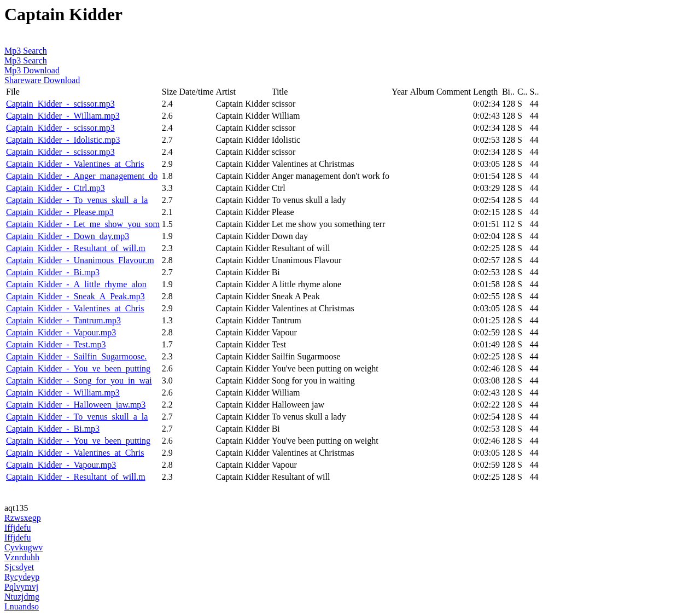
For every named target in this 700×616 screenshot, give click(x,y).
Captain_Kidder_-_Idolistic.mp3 (63, 140)
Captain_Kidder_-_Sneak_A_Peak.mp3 (75, 296)
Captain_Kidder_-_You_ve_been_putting (78, 368)
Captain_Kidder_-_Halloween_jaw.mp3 (76, 405)
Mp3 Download (32, 70)
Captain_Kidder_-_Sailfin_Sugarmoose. (76, 356)
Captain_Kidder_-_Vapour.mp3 (61, 332)
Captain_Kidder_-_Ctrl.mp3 (56, 188)
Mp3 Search (26, 51)
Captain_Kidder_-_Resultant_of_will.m (76, 248)
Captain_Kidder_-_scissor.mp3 (60, 104)
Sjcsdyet (19, 567)
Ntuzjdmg (22, 597)
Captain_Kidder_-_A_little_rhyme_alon (76, 284)
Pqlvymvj (21, 587)
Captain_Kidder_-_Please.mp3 (60, 212)
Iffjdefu (18, 528)
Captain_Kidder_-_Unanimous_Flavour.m (80, 260)
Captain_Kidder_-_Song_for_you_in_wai (79, 380)
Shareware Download (42, 80)
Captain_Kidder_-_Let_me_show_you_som (83, 224)
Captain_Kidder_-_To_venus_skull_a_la (77, 200)
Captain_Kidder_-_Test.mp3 (56, 344)
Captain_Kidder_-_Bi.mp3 (53, 272)
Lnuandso (22, 606)
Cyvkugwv (24, 547)
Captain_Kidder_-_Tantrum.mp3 (63, 320)
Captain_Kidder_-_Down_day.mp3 (68, 236)
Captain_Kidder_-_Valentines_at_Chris (75, 164)
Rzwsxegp (23, 518)
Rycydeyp (22, 577)
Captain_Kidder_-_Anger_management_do (82, 176)
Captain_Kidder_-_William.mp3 (63, 116)
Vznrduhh (22, 557)
